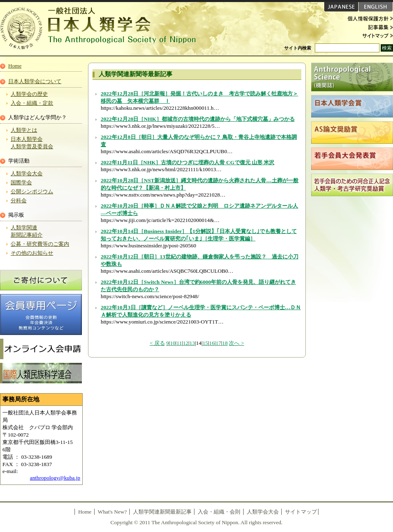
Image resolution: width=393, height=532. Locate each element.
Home (15, 66)
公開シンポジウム (32, 191)
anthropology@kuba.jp (55, 478)
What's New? (112, 512)
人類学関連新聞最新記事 (162, 512)
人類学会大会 (27, 173)
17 (218, 343)
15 (205, 343)
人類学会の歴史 (29, 94)
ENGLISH (376, 7)
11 (179, 343)
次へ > (236, 343)
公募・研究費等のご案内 (40, 244)
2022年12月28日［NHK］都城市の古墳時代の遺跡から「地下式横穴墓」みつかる (198, 119)
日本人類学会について (35, 81)
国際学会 (21, 182)
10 (173, 343)
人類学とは (24, 130)
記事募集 (368, 27)
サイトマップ (368, 35)
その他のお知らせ (32, 253)
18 (225, 343)
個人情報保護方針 (368, 19)
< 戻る (157, 343)
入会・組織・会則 (219, 512)
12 (186, 343)
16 (212, 343)
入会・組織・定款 (32, 103)
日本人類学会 (102, 29)
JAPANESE (341, 7)
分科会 (19, 200)
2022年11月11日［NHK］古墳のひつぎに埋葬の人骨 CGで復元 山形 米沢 (187, 162)
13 (192, 343)
